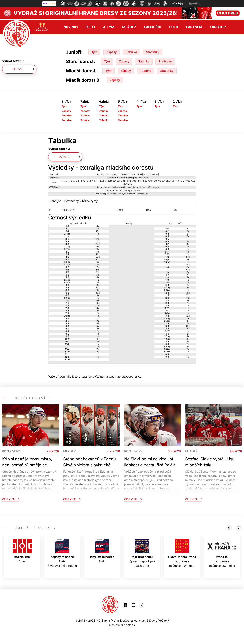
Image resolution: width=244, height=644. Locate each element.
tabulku (115, 190)
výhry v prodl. (120, 186)
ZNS (130, 183)
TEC (172, 180)
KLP (105, 180)
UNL (180, 180)
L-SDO (146, 174)
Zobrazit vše (142, 193)
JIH (97, 180)
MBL (130, 180)
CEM (73, 180)
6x (98, 228)
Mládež (129, 26)
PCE (145, 180)
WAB (193, 180)
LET (119, 180)
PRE (159, 180)
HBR (88, 180)
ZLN (126, 183)
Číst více (11, 498)
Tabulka (131, 51)
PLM (150, 180)
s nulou (156, 186)
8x (188, 233)
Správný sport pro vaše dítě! (142, 552)
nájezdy (131, 186)
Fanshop (218, 26)
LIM (126, 180)
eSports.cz (130, 620)
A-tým (109, 26)
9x (98, 246)
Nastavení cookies (122, 624)
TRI (176, 180)
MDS (135, 180)
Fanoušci (153, 26)
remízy (108, 186)
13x (98, 287)
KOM (110, 180)
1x (98, 233)
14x (188, 256)
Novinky (71, 26)
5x (98, 323)
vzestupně (143, 177)
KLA (101, 180)
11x (98, 238)
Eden (22, 550)
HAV (83, 180)
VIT (184, 180)
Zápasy (112, 51)
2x (98, 282)
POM (155, 180)
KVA (114, 180)
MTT (140, 180)
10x (98, 292)
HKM (92, 180)
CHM (78, 180)
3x (98, 248)
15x (98, 230)
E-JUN (110, 174)
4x (98, 225)
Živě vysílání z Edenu (62, 552)
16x (98, 254)
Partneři (194, 26)
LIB (122, 180)
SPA (168, 180)
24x (98, 243)
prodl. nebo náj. (144, 186)
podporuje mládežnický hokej (182, 552)
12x (188, 315)
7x (98, 251)
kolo (109, 177)
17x (98, 259)
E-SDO (117, 174)
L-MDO (154, 174)
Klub (91, 26)
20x (98, 256)
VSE (188, 180)
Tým (94, 51)
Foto (174, 26)
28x (98, 241)
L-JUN (139, 174)
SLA (164, 180)
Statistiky (153, 51)
